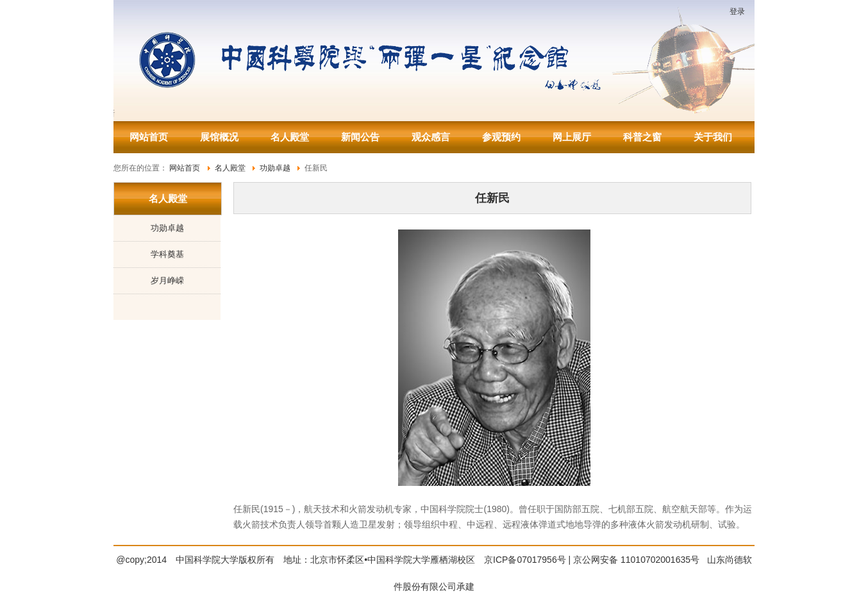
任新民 (492, 198)
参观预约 (501, 137)
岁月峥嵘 (167, 280)
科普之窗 (642, 137)
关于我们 (713, 137)
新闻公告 (360, 137)
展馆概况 (219, 137)
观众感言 (431, 137)
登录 (737, 12)
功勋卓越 (167, 228)
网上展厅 (572, 137)
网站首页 (149, 137)
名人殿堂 (290, 137)
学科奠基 (167, 254)
